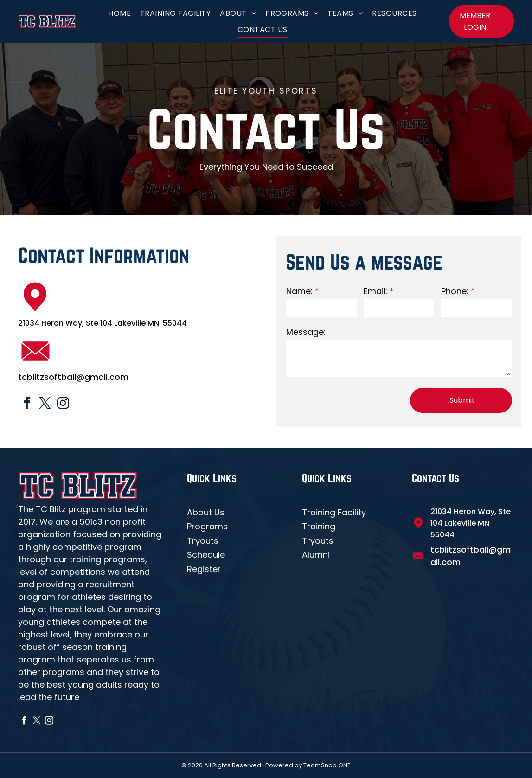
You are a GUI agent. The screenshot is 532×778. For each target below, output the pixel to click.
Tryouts (203, 541)
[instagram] (63, 405)
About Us (206, 512)
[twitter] (45, 405)
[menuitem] (119, 13)
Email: (375, 291)
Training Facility (334, 512)
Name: (299, 291)
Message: (306, 332)
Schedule (206, 555)
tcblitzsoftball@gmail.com (73, 377)
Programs (207, 526)
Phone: (455, 291)
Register (204, 569)
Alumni (316, 555)
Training (319, 526)
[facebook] (27, 405)
